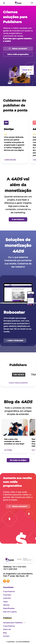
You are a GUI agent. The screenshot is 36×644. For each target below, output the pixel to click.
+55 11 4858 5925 (10, 569)
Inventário (7, 595)
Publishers (7, 618)
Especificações (9, 608)
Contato (6, 636)
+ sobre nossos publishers (18, 383)
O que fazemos (9, 592)
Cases (5, 602)
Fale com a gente (10, 612)
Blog (5, 633)
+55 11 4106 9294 (19, 567)
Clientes (6, 605)
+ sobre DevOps (10, 160)
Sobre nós (7, 629)
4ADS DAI (7, 598)
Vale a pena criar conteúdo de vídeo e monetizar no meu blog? (14, 441)
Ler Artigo (8, 450)
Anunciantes (8, 587)
